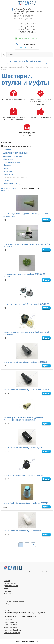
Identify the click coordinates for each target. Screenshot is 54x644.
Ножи (6, 168)
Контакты (8, 591)
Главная (7, 581)
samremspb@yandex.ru (13, 630)
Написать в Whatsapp (28, 38)
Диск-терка (8, 159)
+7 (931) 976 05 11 (27, 32)
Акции (6, 588)
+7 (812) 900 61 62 (27, 24)
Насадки (7, 165)
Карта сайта (9, 594)
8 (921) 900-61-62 (11, 622)
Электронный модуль (13, 184)
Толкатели (8, 171)
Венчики (7, 150)
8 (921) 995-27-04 (11, 625)
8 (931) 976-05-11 (11, 628)
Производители (10, 583)
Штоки (6, 180)
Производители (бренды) (15, 601)
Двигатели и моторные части (16, 153)
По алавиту (6, 190)
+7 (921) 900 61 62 (27, 26)
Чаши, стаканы (10, 174)
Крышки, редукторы (12, 162)
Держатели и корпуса (13, 156)
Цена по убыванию (10, 188)
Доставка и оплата (11, 586)
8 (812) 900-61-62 (11, 620)
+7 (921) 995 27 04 (27, 29)
